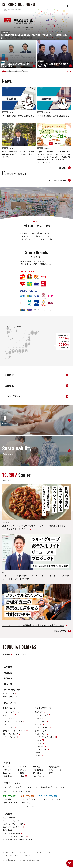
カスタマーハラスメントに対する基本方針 (17, 855)
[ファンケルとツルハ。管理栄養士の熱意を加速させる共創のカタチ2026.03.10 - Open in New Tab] (36, 605)
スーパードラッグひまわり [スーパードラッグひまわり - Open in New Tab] (46, 737)
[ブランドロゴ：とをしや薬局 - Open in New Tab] (43, 296)
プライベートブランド (11, 821)
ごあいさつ (22, 770)
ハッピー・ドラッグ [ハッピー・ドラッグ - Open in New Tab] (43, 728)
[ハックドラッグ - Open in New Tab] (42, 715)
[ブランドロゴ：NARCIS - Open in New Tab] (50, 310)
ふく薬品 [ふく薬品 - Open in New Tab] (39, 743)
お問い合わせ (21, 654)
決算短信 (21, 773)
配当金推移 (37, 773)
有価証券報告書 (39, 776)
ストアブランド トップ (11, 712)
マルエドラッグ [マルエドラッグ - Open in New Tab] (42, 734)
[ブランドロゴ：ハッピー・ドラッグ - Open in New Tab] (23, 303)
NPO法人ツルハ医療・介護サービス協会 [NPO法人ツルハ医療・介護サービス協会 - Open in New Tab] (18, 840)
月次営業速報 (8, 776)
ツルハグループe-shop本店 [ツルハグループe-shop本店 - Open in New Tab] (14, 824)
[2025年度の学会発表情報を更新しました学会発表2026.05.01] (19, 104)
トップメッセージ (31, 787)
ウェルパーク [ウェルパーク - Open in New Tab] (41, 746)
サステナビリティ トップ (12, 787)
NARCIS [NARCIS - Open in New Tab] (39, 756)
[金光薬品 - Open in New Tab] (40, 718)
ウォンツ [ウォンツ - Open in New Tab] (7, 724)
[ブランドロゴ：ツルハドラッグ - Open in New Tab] (23, 277)
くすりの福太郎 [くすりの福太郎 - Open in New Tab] (9, 718)
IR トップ (6, 767)
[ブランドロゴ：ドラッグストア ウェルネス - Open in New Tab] (36, 277)
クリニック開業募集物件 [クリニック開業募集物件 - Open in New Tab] (13, 833)
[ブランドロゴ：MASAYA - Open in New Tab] (43, 310)
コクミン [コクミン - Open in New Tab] (39, 740)
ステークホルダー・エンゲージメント (16, 792)
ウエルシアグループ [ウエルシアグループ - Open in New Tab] (11, 697)
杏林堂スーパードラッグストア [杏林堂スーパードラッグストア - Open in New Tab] (15, 731)
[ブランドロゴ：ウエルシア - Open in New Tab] (23, 296)
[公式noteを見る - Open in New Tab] (62, 631)
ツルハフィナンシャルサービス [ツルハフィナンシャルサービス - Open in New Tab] (15, 836)
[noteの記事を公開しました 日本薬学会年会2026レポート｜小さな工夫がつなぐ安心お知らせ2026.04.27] (19, 141)
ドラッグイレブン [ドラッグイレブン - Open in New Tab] (10, 737)
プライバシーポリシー (10, 852)
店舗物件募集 (8, 830)
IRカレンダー (23, 767)
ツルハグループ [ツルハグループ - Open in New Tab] (9, 694)
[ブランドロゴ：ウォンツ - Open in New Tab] (43, 277)
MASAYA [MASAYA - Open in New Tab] (39, 753)
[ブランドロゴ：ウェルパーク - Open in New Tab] (30, 310)
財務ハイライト (8, 770)
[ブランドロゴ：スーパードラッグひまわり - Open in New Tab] (43, 303)
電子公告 (52, 773)
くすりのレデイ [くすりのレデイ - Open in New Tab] (9, 728)
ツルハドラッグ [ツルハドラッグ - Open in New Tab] (9, 715)
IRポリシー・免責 (55, 770)
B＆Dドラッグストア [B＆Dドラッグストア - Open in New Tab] (11, 734)
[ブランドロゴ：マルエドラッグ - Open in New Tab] (36, 303)
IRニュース (7, 773)
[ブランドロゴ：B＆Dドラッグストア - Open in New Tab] (36, 284)
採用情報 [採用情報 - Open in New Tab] (7, 654)
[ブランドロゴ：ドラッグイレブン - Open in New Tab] (43, 284)
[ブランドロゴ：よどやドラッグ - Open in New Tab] (30, 303)
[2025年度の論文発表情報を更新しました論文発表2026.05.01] (54, 104)
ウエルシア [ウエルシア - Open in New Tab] (40, 712)
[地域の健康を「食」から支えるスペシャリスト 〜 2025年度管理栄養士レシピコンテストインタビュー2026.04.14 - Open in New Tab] (36, 507)
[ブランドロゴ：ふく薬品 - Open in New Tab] (23, 310)
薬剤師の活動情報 (9, 818)
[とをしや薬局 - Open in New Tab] (42, 721)
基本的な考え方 (47, 787)
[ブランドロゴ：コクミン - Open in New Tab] (50, 303)
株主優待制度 (38, 770)
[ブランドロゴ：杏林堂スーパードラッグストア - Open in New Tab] (30, 284)
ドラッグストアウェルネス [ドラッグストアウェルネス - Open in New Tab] (14, 721)
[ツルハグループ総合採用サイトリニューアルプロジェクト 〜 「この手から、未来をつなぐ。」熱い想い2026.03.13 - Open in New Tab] (36, 557)
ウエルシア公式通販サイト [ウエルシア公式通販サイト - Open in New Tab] (14, 827)
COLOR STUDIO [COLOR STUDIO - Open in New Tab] (42, 749)
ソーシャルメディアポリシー (42, 852)
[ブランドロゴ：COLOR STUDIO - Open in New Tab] (36, 310)
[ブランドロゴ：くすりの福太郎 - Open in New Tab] (30, 277)
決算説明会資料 (54, 767)
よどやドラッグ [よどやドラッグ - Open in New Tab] (42, 731)
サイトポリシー (25, 852)
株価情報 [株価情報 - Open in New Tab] (22, 776)
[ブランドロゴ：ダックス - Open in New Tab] (50, 296)
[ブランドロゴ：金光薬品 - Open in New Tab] (36, 296)
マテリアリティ (61, 787)
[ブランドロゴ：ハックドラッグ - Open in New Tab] (30, 296)
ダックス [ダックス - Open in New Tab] (39, 724)
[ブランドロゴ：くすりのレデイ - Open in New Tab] (23, 284)
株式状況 (37, 767)
